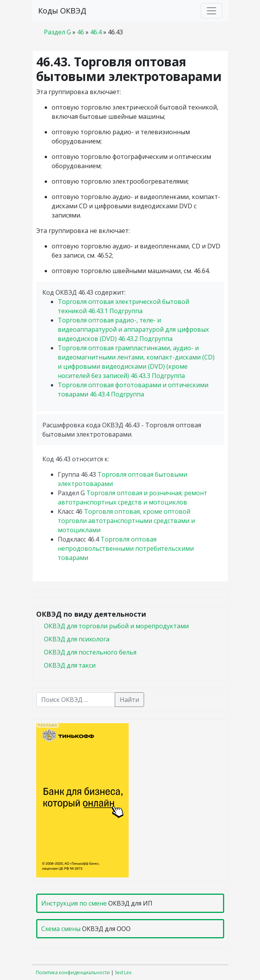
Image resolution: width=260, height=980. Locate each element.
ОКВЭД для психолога (77, 639)
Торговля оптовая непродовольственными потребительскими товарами (126, 548)
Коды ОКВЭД (62, 11)
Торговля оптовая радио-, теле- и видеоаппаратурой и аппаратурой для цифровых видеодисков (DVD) (133, 329)
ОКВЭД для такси (70, 665)
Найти (129, 700)
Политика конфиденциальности (73, 972)
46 (81, 32)
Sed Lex (123, 972)
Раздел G (57, 32)
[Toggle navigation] (211, 11)
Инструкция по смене (74, 903)
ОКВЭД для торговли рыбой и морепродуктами (116, 626)
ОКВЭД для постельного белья (90, 652)
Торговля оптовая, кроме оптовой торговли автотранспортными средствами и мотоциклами (126, 521)
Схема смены (61, 929)
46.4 (96, 32)
